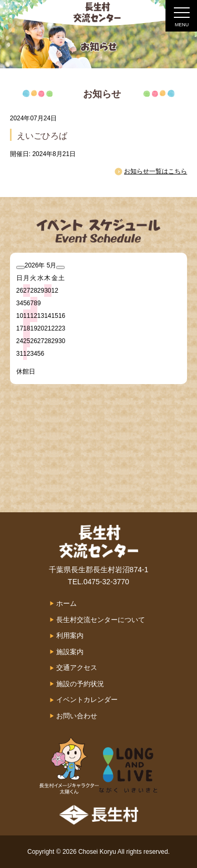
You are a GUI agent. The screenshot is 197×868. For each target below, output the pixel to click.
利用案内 (70, 635)
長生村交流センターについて (101, 620)
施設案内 (70, 652)
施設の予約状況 (80, 684)
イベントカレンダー (87, 700)
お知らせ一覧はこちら (155, 171)
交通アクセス (77, 668)
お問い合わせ (77, 716)
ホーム (66, 603)
